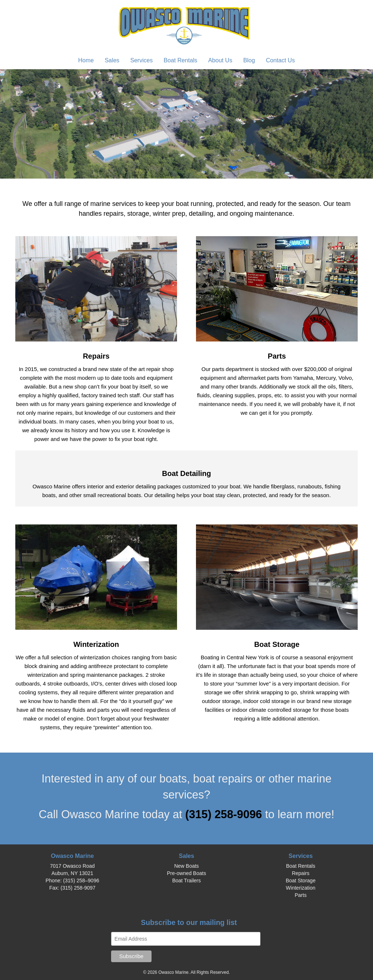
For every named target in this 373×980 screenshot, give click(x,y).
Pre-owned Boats (186, 873)
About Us (220, 60)
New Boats (186, 866)
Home (86, 60)
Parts (301, 895)
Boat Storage (301, 881)
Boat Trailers (187, 881)
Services (142, 60)
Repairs (301, 873)
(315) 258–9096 (81, 881)
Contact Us (280, 60)
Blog (249, 60)
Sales (112, 60)
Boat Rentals (180, 60)
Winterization (301, 888)
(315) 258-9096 (225, 814)
